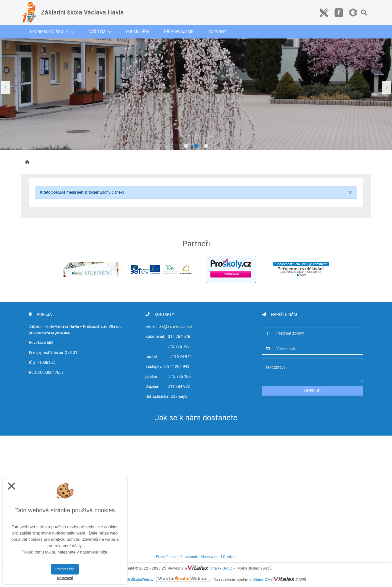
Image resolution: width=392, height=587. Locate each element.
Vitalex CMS (263, 580)
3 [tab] (206, 146)
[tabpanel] (196, 87)
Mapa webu (210, 557)
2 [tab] (196, 146)
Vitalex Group (221, 568)
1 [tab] (186, 146)
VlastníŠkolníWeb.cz (166, 580)
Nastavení (65, 578)
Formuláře (137, 32)
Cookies (230, 557)
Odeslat (313, 391)
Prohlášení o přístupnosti (176, 557)
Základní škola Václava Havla (82, 12)
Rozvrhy (217, 32)
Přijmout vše (65, 569)
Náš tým (100, 32)
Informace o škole (51, 32)
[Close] (350, 192)
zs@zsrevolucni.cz (176, 326)
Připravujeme (179, 32)
